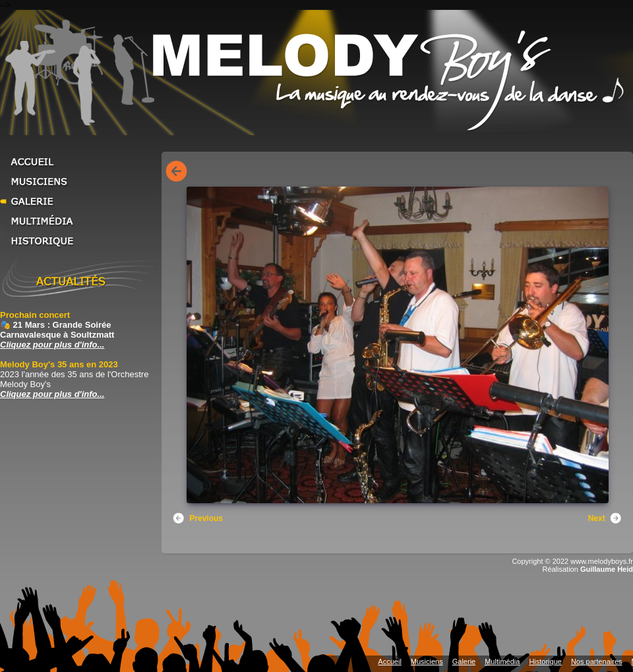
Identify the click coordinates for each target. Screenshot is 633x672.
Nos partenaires (597, 661)
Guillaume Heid (607, 569)
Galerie (79, 201)
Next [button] (605, 518)
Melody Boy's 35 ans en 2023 (59, 364)
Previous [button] (197, 518)
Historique (79, 241)
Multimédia (79, 221)
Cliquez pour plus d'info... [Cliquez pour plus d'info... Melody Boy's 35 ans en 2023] (52, 394)
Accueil (79, 162)
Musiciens (79, 181)
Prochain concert (35, 315)
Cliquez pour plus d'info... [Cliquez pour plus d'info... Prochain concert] (52, 345)
